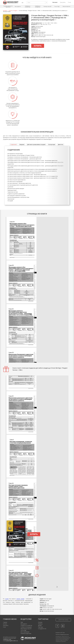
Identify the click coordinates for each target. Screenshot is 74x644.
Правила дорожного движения (8, 6)
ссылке (7, 599)
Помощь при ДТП (47, 6)
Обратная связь (63, 620)
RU (23, 3)
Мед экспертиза (66, 6)
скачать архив (20, 599)
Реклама (40, 622)
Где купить (63, 2)
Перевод (40, 624)
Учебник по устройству (28, 6)
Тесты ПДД (57, 6)
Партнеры (41, 627)
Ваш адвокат (18, 6)
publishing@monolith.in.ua (12, 641)
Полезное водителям (26, 633)
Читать (16, 32)
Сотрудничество (42, 629)
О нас (69, 2)
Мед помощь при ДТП (26, 629)
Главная (5, 622)
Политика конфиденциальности (62, 635)
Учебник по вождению (38, 6)
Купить (38, 46)
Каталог (5, 11)
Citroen (10, 11)
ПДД (22, 622)
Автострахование (25, 632)
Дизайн (40, 625)
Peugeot (15, 11)
